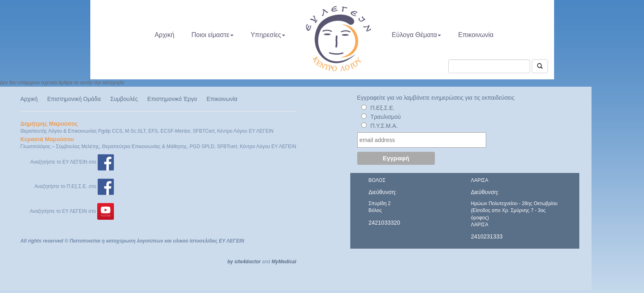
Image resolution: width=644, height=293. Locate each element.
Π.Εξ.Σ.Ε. (383, 108)
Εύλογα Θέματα (416, 35)
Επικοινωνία (476, 35)
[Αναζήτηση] (540, 66)
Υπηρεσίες (268, 35)
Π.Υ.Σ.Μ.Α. (384, 126)
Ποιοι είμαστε (213, 35)
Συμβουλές (124, 99)
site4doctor (248, 262)
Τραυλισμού (386, 117)
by (230, 262)
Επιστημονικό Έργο (172, 99)
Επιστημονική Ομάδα (74, 99)
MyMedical (284, 262)
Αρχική (165, 35)
